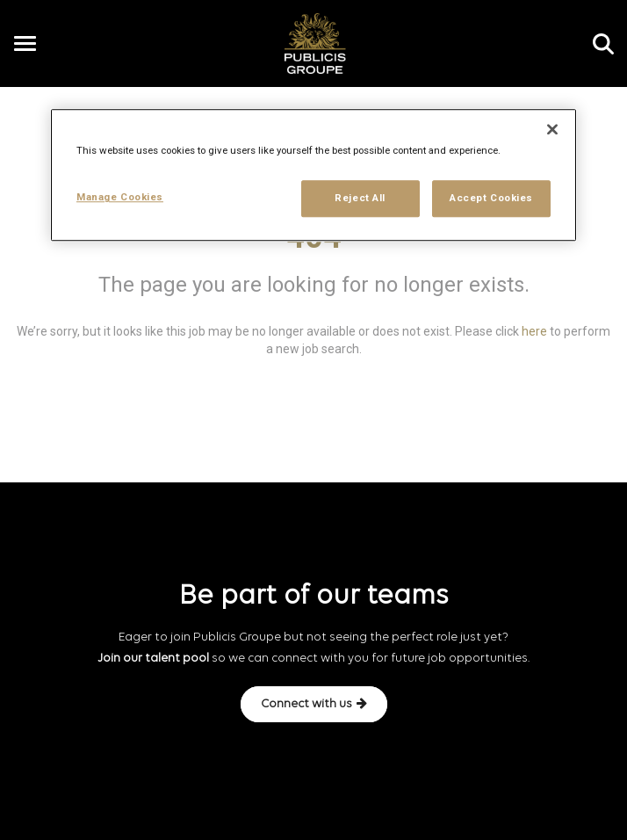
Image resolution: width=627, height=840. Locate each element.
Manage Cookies (120, 198)
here (534, 331)
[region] (313, 176)
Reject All (360, 199)
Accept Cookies (491, 199)
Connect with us (314, 704)
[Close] (552, 130)
